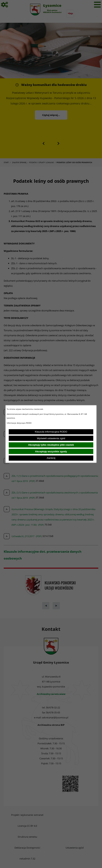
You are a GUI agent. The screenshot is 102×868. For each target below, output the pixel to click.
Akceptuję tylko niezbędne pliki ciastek (51, 445)
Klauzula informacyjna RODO (51, 432)
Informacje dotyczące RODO (19, 423)
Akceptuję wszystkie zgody (51, 451)
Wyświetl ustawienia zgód (51, 438)
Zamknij (51, 458)
